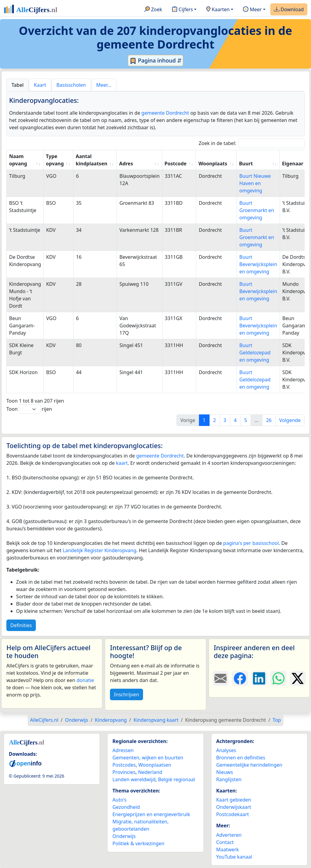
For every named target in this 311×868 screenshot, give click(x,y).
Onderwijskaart (234, 807)
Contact (225, 842)
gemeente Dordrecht (165, 113)
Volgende (290, 420)
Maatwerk (228, 849)
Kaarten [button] (218, 10)
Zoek (153, 10)
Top (277, 720)
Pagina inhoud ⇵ (156, 61)
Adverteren (229, 835)
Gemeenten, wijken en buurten (148, 758)
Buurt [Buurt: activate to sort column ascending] (246, 164)
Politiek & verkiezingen (138, 843)
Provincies (124, 772)
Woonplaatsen (155, 765)
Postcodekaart (233, 814)
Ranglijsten (229, 779)
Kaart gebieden (234, 800)
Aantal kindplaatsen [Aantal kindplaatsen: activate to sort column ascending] (91, 160)
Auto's (119, 800)
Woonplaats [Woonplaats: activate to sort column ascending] (213, 164)
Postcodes (124, 765)
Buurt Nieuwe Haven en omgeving (255, 183)
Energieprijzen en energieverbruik (151, 814)
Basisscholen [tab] (71, 85)
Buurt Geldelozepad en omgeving (255, 353)
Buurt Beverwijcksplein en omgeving (258, 264)
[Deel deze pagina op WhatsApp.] (278, 678)
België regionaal (177, 779)
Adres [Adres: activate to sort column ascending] (126, 164)
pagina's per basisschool (251, 543)
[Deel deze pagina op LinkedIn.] (259, 678)
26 (269, 420)
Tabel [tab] (18, 85)
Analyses (226, 750)
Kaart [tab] (40, 85)
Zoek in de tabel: (252, 143)
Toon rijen (29, 409)
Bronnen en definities (241, 758)
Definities (21, 625)
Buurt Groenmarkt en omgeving (257, 210)
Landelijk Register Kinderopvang (99, 550)
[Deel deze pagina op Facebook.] (240, 678)
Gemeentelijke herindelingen (249, 765)
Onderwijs (124, 836)
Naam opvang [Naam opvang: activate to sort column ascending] (18, 160)
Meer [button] (252, 10)
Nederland (150, 772)
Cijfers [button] (182, 10)
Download (289, 10)
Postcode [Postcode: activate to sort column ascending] (176, 164)
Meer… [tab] (104, 85)
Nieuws (225, 772)
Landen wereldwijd (134, 779)
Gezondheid (126, 807)
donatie (85, 680)
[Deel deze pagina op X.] (298, 678)
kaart (122, 463)
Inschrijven (126, 694)
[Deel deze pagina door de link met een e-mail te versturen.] (221, 678)
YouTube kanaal (234, 857)
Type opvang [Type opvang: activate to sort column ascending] (55, 160)
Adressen (123, 750)
